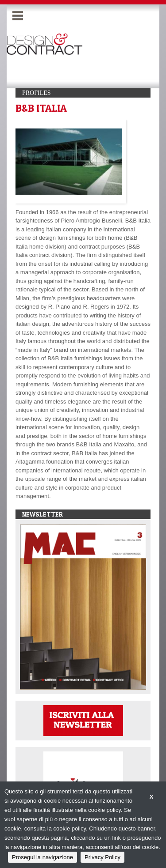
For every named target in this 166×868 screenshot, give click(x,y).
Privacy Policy (102, 857)
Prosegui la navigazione (42, 857)
